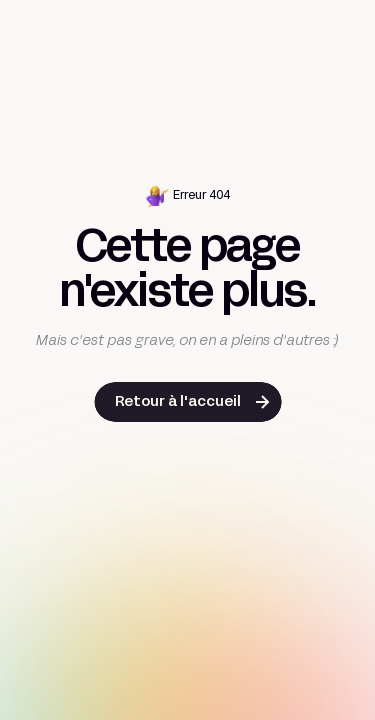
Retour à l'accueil (178, 402)
